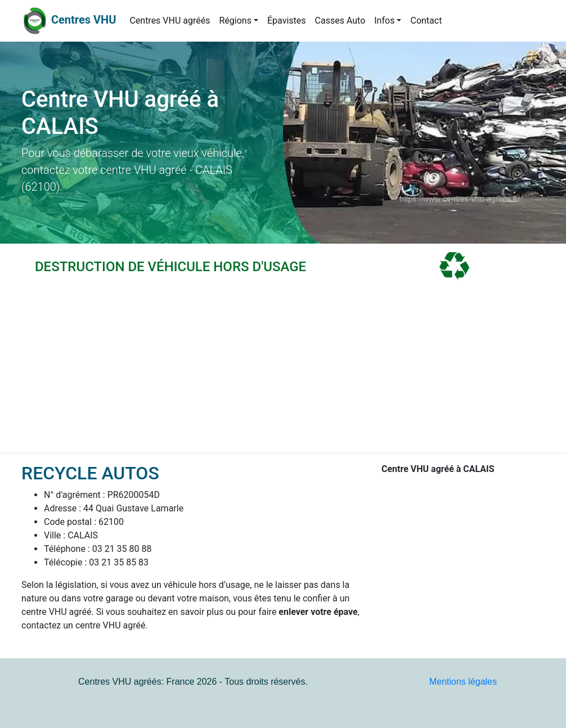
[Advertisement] (283, 369)
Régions (235, 21)
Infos (384, 21)
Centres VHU (84, 20)
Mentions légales (463, 682)
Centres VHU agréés (170, 21)
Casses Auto (340, 21)
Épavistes (287, 21)
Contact (426, 21)
